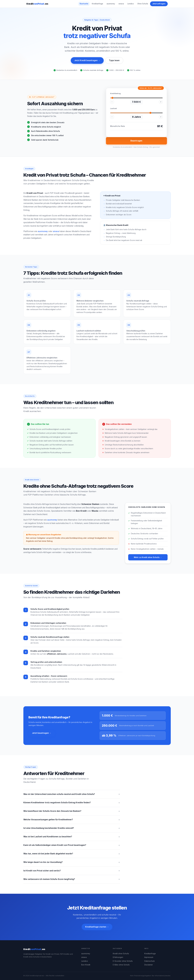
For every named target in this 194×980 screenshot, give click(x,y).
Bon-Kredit (86, 965)
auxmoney (111, 4)
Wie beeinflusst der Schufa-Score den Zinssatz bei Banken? (52, 811)
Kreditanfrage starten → (97, 927)
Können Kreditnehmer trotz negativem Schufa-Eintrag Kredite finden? (57, 803)
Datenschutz (150, 961)
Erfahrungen (118, 957)
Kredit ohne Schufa (121, 954)
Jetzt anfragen (159, 4)
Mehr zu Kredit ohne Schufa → (148, 557)
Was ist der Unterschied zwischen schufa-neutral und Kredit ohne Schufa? (59, 794)
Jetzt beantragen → (42, 733)
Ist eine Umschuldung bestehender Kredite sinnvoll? (49, 828)
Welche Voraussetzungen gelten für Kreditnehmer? (48, 820)
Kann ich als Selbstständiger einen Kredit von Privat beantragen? (55, 845)
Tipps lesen (114, 60)
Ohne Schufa (143, 4)
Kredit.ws (37, 4)
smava (121, 4)
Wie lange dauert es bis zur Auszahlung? (43, 862)
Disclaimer (149, 965)
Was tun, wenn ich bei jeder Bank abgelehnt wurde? (48, 854)
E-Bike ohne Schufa (121, 965)
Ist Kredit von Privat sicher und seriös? (42, 871)
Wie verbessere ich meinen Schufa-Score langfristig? (49, 879)
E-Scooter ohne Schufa (123, 961)
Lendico (131, 4)
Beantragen (136, 141)
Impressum (149, 957)
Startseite (84, 4)
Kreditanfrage (97, 4)
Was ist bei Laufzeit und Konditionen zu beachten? (48, 837)
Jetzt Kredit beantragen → (87, 60)
